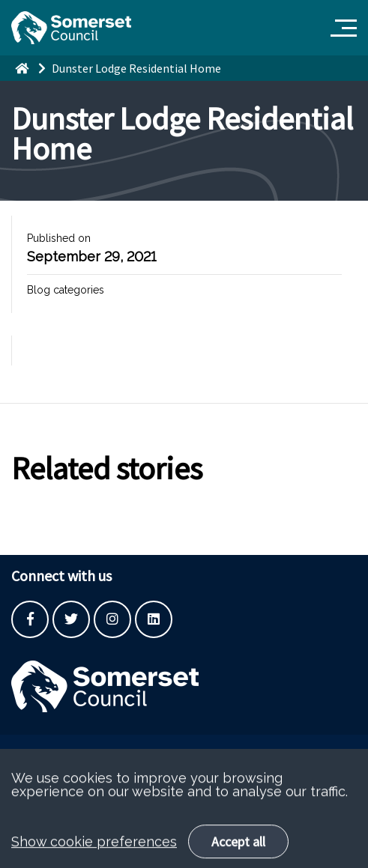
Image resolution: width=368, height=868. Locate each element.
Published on (59, 238)
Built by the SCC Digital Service (86, 753)
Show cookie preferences (94, 852)
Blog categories (66, 290)
